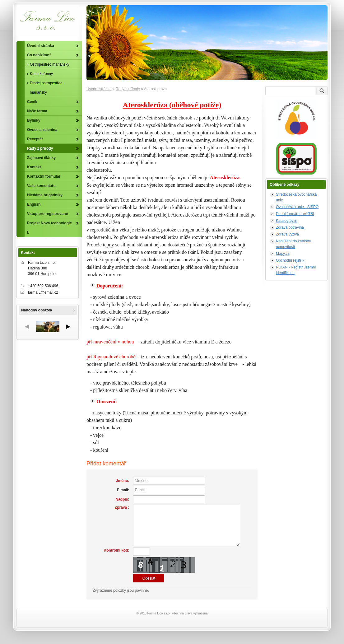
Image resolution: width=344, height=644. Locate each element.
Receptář (35, 139)
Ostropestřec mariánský (50, 64)
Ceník (32, 102)
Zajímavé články (41, 158)
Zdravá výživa (287, 234)
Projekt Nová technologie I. (49, 228)
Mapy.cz (283, 254)
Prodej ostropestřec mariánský (46, 88)
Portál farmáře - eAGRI (295, 214)
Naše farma (37, 111)
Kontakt (34, 167)
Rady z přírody (128, 89)
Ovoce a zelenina (42, 130)
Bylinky (34, 120)
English (34, 204)
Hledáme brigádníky (45, 195)
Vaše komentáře (41, 186)
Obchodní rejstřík (290, 260)
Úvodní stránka (99, 89)
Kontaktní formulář (44, 176)
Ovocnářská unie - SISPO (297, 207)
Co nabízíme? (39, 55)
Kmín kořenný (41, 74)
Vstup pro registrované (47, 214)
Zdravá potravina (290, 227)
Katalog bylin (287, 221)
